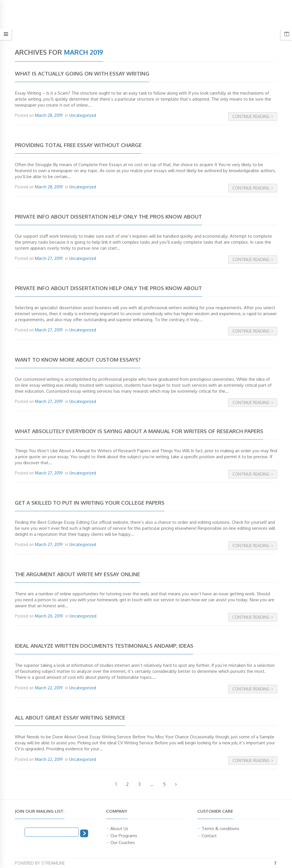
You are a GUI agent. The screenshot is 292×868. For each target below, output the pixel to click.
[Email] (52, 832)
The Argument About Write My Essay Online (77, 574)
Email (20, 832)
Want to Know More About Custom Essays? (78, 359)
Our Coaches (123, 842)
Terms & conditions (220, 828)
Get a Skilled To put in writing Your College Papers (90, 503)
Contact (209, 836)
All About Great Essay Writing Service (70, 717)
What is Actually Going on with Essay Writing (82, 73)
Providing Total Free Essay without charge (78, 145)
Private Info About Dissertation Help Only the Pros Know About (108, 216)
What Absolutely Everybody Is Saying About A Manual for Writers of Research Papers (139, 431)
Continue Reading (253, 116)
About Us (119, 828)
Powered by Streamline (40, 863)
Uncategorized (83, 115)
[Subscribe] (84, 833)
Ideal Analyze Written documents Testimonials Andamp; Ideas (104, 646)
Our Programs (124, 836)
